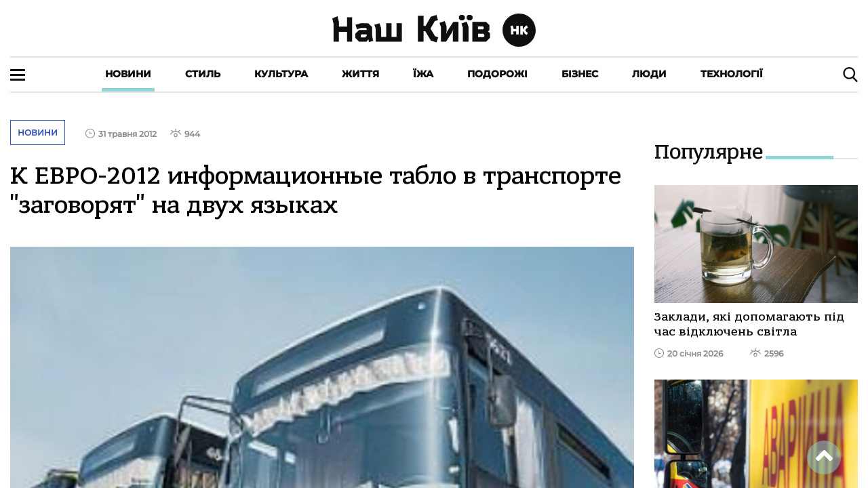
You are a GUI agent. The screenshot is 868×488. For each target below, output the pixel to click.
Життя (360, 74)
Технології (732, 74)
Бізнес (580, 74)
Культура (281, 74)
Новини (128, 74)
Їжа (423, 74)
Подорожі (497, 74)
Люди (649, 74)
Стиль (203, 74)
